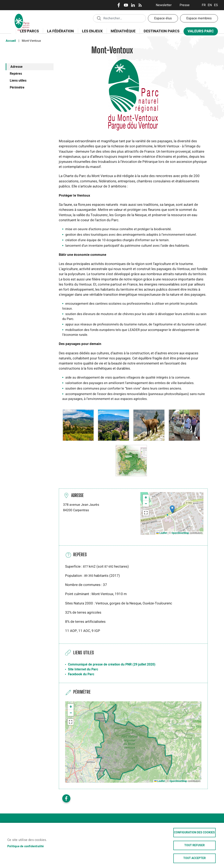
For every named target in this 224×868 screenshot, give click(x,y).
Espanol (216, 5)
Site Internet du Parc (83, 669)
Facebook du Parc (81, 674)
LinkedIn (133, 5)
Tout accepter (194, 858)
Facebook (119, 5)
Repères (16, 74)
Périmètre (17, 88)
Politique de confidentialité (26, 846)
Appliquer (99, 18)
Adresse (16, 67)
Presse (185, 5)
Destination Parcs (162, 31)
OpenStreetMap (180, 533)
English (210, 5)
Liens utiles (18, 81)
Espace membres (199, 18)
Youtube (126, 5)
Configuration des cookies (194, 832)
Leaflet (162, 533)
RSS (140, 5)
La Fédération (59, 33)
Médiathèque (123, 31)
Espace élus (163, 18)
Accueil (11, 41)
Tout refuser (194, 845)
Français (204, 5)
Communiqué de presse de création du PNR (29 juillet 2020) (112, 664)
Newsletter (164, 5)
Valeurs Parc (199, 32)
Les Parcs (28, 33)
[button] (78, 425)
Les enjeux (91, 33)
